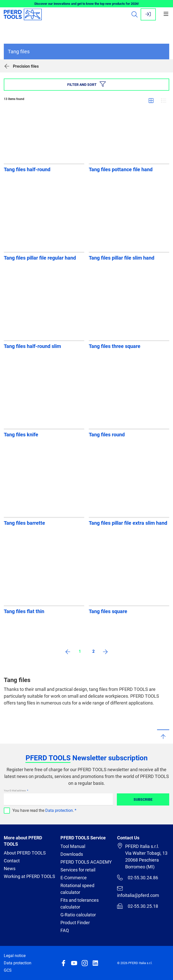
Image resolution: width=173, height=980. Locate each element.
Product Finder (75, 923)
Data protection (59, 810)
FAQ (65, 930)
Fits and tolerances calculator (80, 903)
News (10, 869)
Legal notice (15, 956)
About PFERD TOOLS (25, 853)
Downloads (72, 854)
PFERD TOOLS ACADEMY (86, 862)
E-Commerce (74, 878)
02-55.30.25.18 (138, 906)
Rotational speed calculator (77, 889)
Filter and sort (87, 84)
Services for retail (78, 870)
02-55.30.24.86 (138, 877)
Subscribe (143, 799)
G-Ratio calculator (78, 915)
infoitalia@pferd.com (138, 892)
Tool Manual (73, 846)
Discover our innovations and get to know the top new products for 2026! (87, 4)
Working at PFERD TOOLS (29, 876)
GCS (8, 970)
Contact (12, 861)
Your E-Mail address (15, 790)
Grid (151, 100)
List (164, 100)
